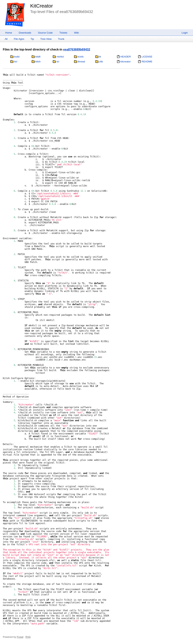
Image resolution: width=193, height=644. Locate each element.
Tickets (63, 33)
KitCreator (41, 6)
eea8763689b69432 (77, 49)
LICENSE (147, 57)
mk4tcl (60, 57)
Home (9, 33)
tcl (58, 62)
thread (81, 62)
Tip (32, 39)
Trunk (61, 39)
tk (100, 57)
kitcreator (126, 62)
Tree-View (46, 39)
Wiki (76, 33)
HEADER (126, 57)
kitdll (38, 57)
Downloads (25, 33)
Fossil (20, 637)
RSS (28, 637)
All (6, 39)
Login (185, 33)
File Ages (19, 39)
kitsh (38, 62)
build (17, 57)
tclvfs (81, 57)
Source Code (45, 33)
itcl (16, 62)
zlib (101, 62)
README (147, 62)
